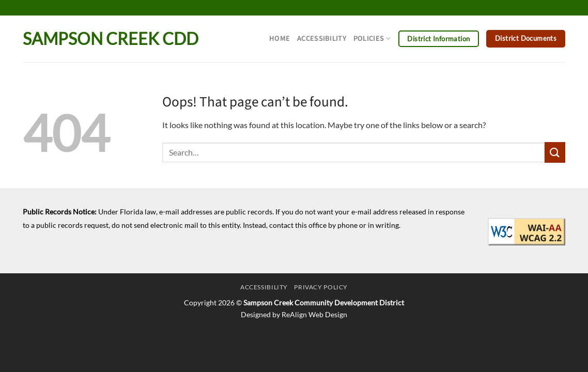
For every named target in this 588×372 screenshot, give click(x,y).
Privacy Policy (321, 287)
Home (280, 38)
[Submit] (555, 152)
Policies (372, 38)
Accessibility (322, 38)
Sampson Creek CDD (111, 39)
